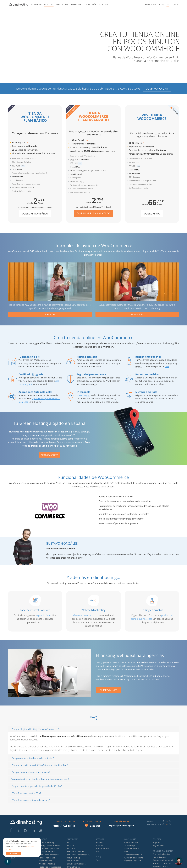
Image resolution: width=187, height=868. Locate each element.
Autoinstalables (45, 861)
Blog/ (98, 860)
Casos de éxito (159, 857)
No (167, 824)
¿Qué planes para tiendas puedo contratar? (32, 758)
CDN (167, 366)
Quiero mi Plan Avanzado (93, 213)
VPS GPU (71, 848)
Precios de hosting (47, 864)
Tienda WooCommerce (49, 855)
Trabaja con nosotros (162, 863)
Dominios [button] (36, 5)
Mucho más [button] (90, 5)
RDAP (12, 858)
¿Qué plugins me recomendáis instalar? (30, 772)
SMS (126, 852)
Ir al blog (50, 314)
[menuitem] (36, 5)
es (168, 5)
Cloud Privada (73, 861)
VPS (69, 842)
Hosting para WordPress (49, 845)
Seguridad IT (158, 845)
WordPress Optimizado (49, 848)
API (97, 852)
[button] (175, 5)
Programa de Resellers (135, 676)
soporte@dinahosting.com (122, 826)
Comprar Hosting (46, 842)
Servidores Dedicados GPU (79, 855)
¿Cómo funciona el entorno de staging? (30, 800)
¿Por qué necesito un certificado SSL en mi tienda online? (39, 765)
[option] (167, 821)
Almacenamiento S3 (133, 855)
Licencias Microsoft (133, 861)
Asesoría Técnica (131, 848)
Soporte (103, 5)
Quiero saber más (49, 455)
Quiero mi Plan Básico (35, 214)
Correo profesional (47, 852)
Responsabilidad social (163, 860)
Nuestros (84, 395)
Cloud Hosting (73, 858)
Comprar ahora (157, 89)
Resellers (100, 842)
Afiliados (100, 845)
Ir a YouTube (137, 314)
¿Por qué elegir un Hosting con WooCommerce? (35, 729)
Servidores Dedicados (77, 852)
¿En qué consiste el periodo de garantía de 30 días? (36, 786)
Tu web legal (130, 845)
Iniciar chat (92, 826)
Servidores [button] (62, 5)
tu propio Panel (43, 615)
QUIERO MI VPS (108, 690)
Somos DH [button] (151, 5)
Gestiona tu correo (83, 615)
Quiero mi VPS (152, 214)
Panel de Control (160, 866)
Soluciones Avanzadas (77, 864)
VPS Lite (71, 845)
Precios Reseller (103, 848)
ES (167, 821)
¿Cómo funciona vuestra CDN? (26, 793)
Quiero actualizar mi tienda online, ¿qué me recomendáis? (40, 779)
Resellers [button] (76, 5)
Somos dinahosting (161, 854)
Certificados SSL (131, 842)
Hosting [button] (49, 5)
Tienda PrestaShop (47, 858)
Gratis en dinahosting (134, 858)
